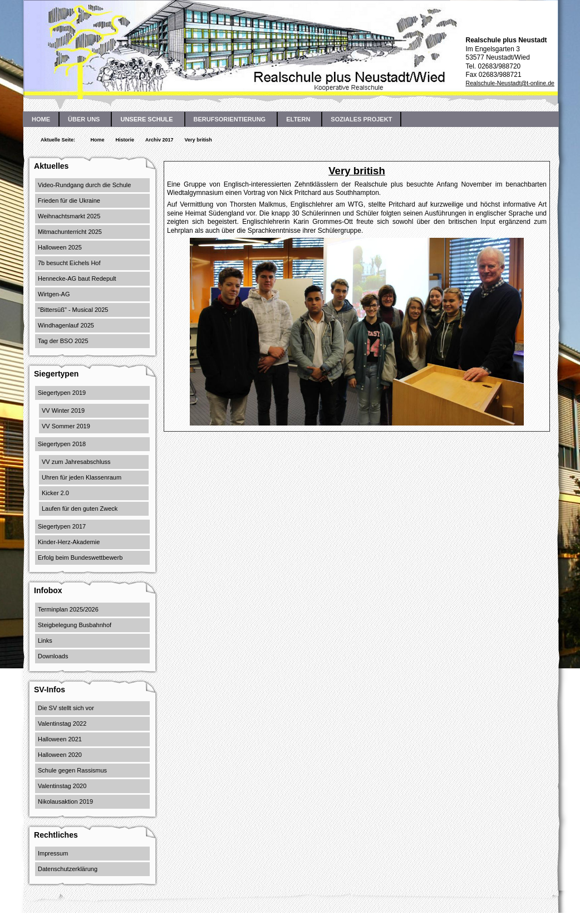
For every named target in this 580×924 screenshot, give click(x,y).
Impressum (53, 853)
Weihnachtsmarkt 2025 (69, 216)
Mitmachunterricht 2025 (70, 232)
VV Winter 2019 (63, 410)
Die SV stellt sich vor (66, 708)
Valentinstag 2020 (62, 786)
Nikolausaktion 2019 (65, 801)
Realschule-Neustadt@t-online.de (510, 83)
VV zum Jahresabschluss (76, 462)
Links (45, 641)
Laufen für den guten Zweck (80, 509)
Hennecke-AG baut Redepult (77, 278)
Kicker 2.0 (55, 493)
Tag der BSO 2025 (63, 341)
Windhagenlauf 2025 (66, 325)
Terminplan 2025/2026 (68, 609)
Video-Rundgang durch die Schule (84, 185)
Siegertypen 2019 (62, 393)
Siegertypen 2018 (62, 444)
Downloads (53, 656)
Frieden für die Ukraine (69, 201)
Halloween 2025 (60, 247)
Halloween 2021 (60, 739)
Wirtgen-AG (54, 294)
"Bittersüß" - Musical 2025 (73, 310)
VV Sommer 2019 (66, 426)
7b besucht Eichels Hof (69, 263)
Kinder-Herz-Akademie (69, 542)
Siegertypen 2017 (62, 526)
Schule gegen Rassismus (72, 770)
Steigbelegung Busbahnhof (75, 625)
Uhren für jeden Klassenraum (82, 477)
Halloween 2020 (60, 755)
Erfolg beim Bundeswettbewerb (80, 558)
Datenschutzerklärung (68, 869)
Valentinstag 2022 (62, 723)
